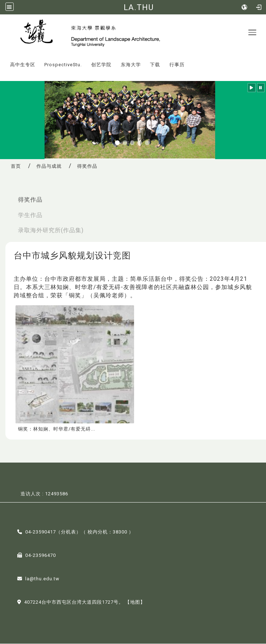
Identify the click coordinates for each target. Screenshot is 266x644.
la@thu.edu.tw (42, 579)
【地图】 (135, 602)
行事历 (177, 65)
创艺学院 (101, 65)
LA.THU (139, 7)
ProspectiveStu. (63, 65)
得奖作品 (30, 200)
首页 (16, 166)
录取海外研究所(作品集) (51, 231)
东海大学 (131, 65)
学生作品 (30, 215)
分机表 (68, 532)
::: (3, 60)
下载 (155, 65)
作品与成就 (49, 166)
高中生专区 (23, 65)
